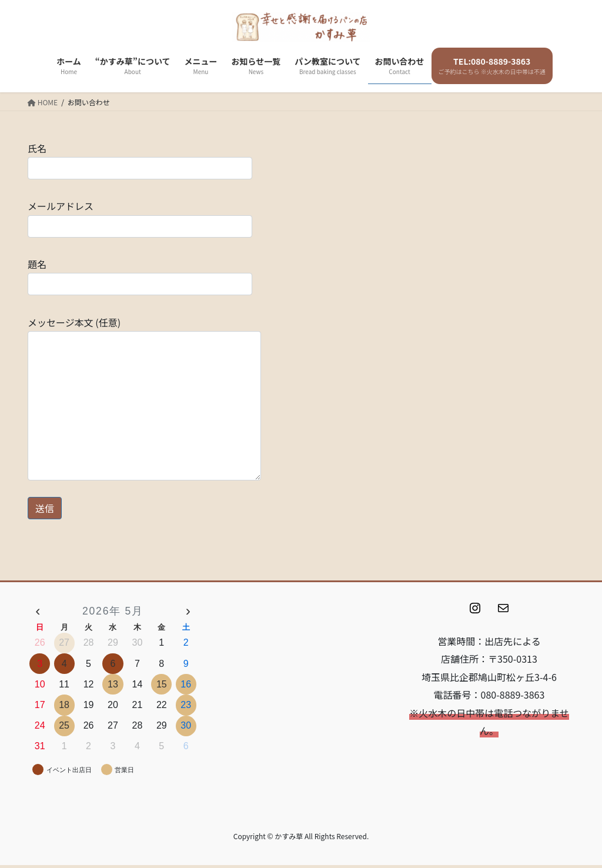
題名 (140, 276)
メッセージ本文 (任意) (144, 398)
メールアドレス (140, 218)
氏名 (140, 160)
